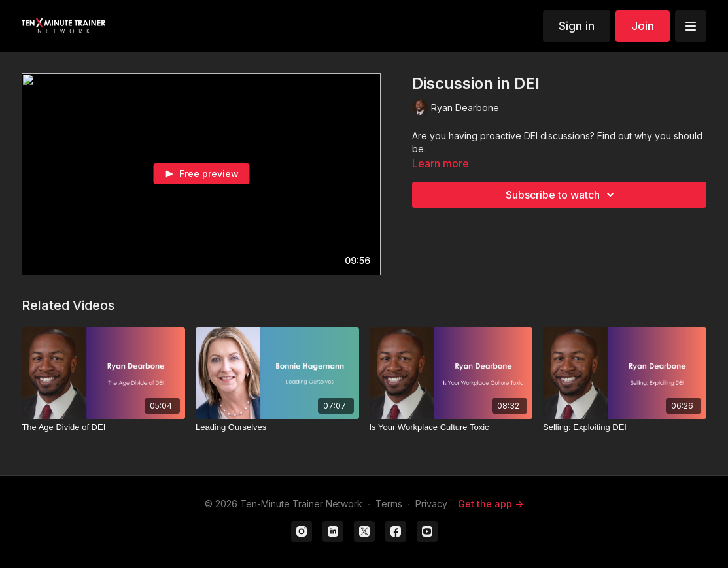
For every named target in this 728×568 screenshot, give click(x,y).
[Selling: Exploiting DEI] (625, 427)
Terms (389, 504)
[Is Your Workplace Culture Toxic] (451, 427)
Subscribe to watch (562, 195)
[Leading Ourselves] (277, 427)
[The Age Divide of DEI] (103, 427)
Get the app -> (491, 504)
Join (643, 26)
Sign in (577, 26)
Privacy (431, 504)
